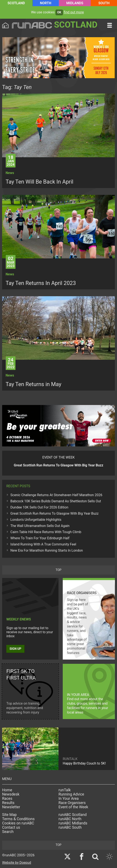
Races (7, 799)
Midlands (75, 3)
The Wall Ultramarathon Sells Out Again (40, 526)
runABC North (70, 819)
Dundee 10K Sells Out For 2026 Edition (39, 507)
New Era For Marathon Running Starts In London (47, 550)
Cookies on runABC (18, 823)
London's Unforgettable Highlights (36, 520)
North (45, 3)
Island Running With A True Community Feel (43, 544)
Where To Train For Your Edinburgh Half (40, 538)
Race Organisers (72, 803)
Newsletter (11, 807)
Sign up (15, 649)
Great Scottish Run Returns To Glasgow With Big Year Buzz (54, 513)
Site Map (9, 815)
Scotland (16, 3)
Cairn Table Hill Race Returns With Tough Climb (46, 532)
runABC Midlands (73, 823)
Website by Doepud (17, 863)
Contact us (11, 827)
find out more (74, 12)
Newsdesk (11, 794)
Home (7, 790)
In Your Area (69, 799)
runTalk (65, 790)
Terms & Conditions (18, 819)
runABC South (70, 827)
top (58, 570)
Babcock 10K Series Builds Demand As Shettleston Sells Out (56, 501)
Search (8, 832)
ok (59, 12)
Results (8, 803)
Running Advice (71, 794)
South (104, 3)
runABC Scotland (73, 815)
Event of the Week (73, 807)
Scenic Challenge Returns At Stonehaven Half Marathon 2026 (56, 495)
